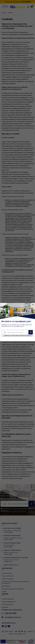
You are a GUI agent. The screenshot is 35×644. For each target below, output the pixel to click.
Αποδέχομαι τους (18, 336)
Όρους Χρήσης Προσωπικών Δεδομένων (22, 336)
